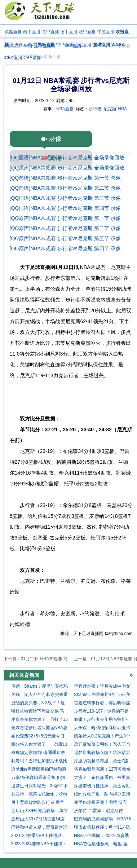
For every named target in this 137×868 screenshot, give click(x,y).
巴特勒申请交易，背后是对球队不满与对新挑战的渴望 (39, 828)
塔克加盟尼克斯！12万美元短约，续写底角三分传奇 (102, 770)
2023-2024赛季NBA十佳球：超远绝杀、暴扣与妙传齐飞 (39, 845)
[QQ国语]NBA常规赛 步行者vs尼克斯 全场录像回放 (67, 158)
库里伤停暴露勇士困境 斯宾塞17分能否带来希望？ (100, 803)
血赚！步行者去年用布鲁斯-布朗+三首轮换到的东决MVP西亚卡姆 (101, 720)
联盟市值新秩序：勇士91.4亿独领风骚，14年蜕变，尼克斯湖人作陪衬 (102, 828)
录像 (55, 139)
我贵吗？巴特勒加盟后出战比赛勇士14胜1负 (39, 762)
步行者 (95, 109)
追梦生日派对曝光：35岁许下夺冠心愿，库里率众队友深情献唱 (39, 787)
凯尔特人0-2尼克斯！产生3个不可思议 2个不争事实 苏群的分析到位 (102, 737)
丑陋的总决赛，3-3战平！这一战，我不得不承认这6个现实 (38, 704)
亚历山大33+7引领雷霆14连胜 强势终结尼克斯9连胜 (38, 820)
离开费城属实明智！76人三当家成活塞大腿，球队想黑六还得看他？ (102, 745)
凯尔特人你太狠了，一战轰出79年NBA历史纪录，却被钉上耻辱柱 (40, 745)
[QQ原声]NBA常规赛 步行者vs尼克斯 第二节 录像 (65, 228)
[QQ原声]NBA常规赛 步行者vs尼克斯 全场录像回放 (67, 168)
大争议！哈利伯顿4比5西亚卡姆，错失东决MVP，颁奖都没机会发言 (102, 729)
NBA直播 (65, 109)
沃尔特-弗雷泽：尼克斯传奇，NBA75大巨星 (98, 812)
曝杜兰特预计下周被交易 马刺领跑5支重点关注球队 (38, 712)
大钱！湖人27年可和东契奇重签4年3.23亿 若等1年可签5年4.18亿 (39, 695)
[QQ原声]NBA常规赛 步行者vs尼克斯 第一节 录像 (65, 218)
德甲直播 (69, 32)
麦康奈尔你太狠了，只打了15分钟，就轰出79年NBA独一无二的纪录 (40, 720)
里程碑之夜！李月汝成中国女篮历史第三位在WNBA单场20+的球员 (102, 687)
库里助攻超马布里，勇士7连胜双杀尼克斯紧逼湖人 (101, 762)
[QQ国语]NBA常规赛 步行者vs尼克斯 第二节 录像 (65, 188)
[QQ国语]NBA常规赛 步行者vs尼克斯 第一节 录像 (65, 178)
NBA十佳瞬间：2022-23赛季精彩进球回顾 (101, 836)
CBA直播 (14, 58)
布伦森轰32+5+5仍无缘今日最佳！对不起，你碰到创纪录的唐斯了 (39, 737)
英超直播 (13, 32)
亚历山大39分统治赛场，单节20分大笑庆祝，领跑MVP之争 (39, 812)
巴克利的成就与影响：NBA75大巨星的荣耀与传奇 (102, 820)
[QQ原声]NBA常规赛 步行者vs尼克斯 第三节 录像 (65, 238)
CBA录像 (32, 58)
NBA (123, 109)
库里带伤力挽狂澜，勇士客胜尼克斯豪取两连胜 (102, 787)
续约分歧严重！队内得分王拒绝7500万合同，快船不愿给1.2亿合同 (102, 795)
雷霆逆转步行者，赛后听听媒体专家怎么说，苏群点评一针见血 (102, 704)
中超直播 (106, 32)
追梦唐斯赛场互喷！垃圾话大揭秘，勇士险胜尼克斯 (102, 754)
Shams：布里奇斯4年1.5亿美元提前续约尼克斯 (102, 695)
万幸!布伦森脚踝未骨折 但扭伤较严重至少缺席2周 (38, 778)
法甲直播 (87, 32)
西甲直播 (32, 32)
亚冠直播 (83, 45)
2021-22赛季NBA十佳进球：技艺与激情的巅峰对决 (39, 836)
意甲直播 (50, 32)
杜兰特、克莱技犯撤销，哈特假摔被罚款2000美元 (39, 795)
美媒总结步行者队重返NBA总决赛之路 (39, 729)
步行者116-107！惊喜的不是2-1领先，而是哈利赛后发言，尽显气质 (101, 712)
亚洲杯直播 (21, 45)
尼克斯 (110, 109)
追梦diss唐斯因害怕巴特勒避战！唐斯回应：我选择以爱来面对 (39, 770)
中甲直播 (65, 45)
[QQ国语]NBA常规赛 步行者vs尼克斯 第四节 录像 (65, 208)
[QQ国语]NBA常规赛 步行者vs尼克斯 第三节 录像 (65, 198)
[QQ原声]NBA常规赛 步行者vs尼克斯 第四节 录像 (65, 248)
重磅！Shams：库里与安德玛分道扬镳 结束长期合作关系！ (39, 687)
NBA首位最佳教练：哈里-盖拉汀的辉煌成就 (101, 845)
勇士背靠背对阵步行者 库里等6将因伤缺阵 (38, 803)
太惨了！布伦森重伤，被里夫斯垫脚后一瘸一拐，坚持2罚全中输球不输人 (102, 778)
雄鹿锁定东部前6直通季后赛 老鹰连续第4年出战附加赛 (38, 754)
